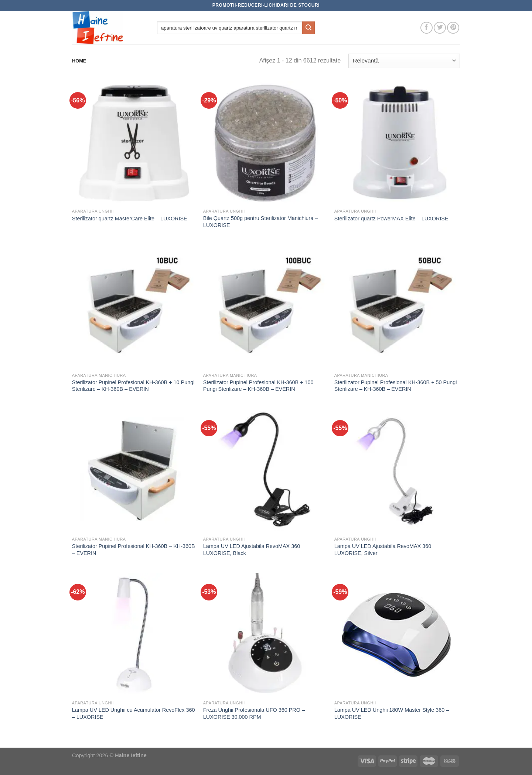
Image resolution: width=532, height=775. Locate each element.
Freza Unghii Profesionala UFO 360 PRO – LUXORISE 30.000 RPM (254, 713)
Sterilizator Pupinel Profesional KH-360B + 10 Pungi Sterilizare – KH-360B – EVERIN (133, 386)
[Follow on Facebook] (427, 28)
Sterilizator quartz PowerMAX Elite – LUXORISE (391, 219)
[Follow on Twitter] (440, 28)
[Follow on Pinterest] (453, 28)
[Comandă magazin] (404, 61)
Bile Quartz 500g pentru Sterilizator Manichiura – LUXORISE (260, 222)
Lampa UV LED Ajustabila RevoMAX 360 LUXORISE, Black (252, 550)
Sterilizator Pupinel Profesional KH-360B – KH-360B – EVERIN (134, 550)
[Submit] (308, 28)
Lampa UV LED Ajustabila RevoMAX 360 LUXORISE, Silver (383, 550)
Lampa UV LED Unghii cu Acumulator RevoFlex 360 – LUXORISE (134, 713)
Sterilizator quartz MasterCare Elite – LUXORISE (130, 219)
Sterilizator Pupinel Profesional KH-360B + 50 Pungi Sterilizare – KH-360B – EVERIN (396, 386)
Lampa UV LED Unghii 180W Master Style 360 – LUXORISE (392, 713)
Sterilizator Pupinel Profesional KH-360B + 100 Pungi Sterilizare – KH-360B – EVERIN (258, 386)
